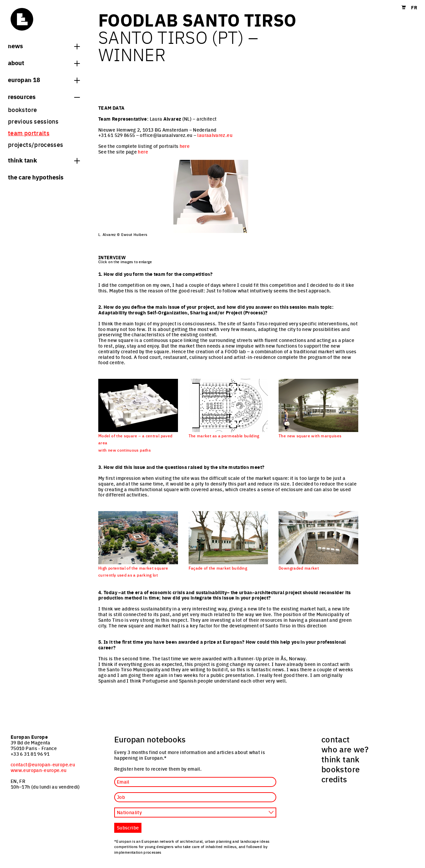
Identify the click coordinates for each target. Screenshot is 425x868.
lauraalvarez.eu (215, 135)
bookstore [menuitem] (22, 109)
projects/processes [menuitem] (36, 144)
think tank (44, 160)
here (185, 146)
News (44, 46)
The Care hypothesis (36, 177)
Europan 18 (44, 79)
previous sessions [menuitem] (33, 121)
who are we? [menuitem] (345, 749)
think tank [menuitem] (340, 759)
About (44, 62)
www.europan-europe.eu (39, 770)
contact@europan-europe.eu (43, 764)
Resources (44, 96)
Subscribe (128, 827)
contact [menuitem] (336, 739)
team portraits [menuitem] (29, 133)
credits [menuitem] (334, 779)
